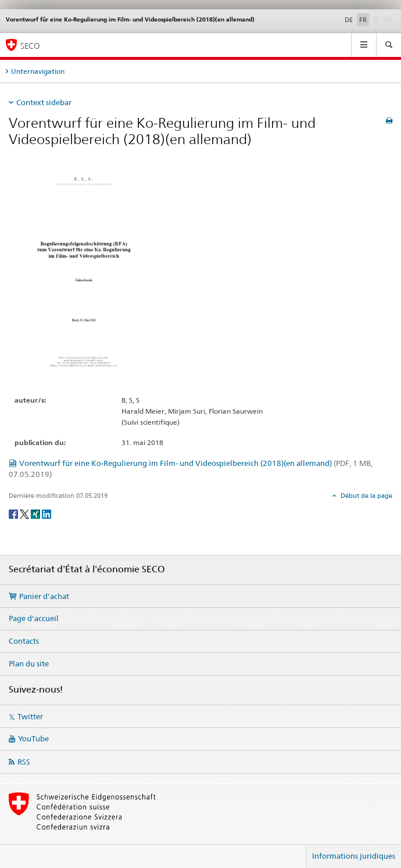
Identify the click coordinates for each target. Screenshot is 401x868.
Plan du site (29, 663)
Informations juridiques (354, 856)
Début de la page (366, 496)
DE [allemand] (349, 20)
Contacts (24, 641)
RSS (24, 762)
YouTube (33, 738)
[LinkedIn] (46, 513)
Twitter (30, 716)
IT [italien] (377, 19)
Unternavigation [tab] (38, 71)
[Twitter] (25, 513)
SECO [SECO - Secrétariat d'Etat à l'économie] (30, 46)
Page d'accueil (34, 618)
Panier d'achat (44, 596)
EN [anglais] (390, 19)
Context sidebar (44, 102)
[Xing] (36, 513)
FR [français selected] (363, 20)
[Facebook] (14, 513)
